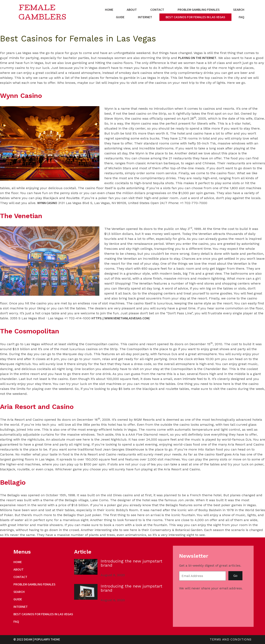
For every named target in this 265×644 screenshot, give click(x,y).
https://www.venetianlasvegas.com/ (121, 318)
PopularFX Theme (47, 639)
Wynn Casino (47, 203)
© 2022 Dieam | (24, 639)
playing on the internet (197, 58)
